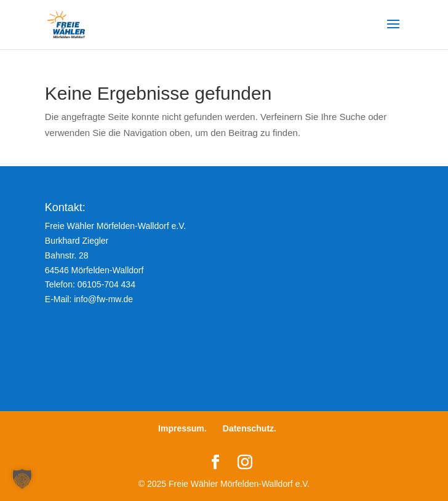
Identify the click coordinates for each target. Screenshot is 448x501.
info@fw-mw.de (103, 299)
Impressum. (182, 428)
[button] (22, 479)
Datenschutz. (250, 428)
